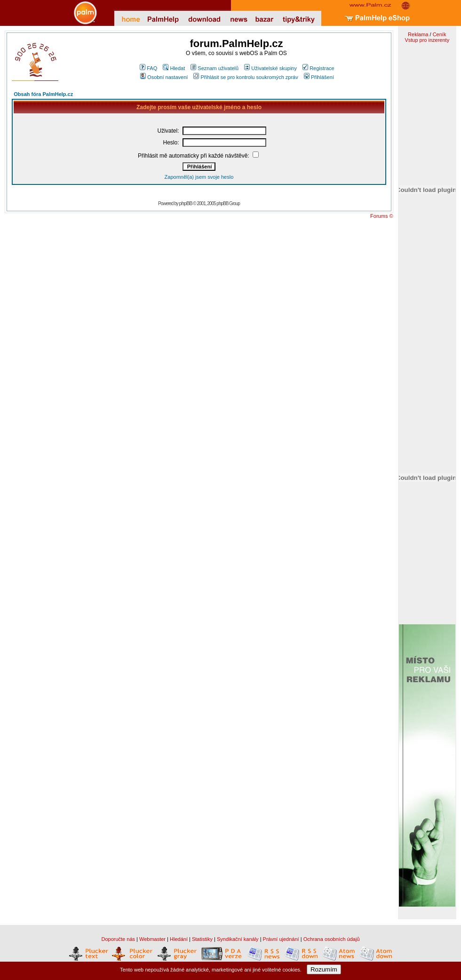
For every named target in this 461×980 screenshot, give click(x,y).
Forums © (382, 216)
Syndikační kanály (238, 939)
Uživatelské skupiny (270, 68)
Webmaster (152, 939)
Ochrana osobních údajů (332, 939)
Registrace (318, 68)
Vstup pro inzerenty (427, 40)
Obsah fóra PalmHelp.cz (43, 94)
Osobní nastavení (164, 77)
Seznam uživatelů (215, 68)
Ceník (440, 34)
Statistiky (202, 939)
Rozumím (324, 969)
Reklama (418, 34)
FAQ (148, 68)
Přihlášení (319, 77)
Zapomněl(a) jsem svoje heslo (199, 177)
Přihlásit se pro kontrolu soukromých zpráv (246, 77)
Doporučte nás (118, 939)
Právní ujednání (281, 939)
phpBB (186, 203)
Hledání (179, 939)
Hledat (174, 68)
